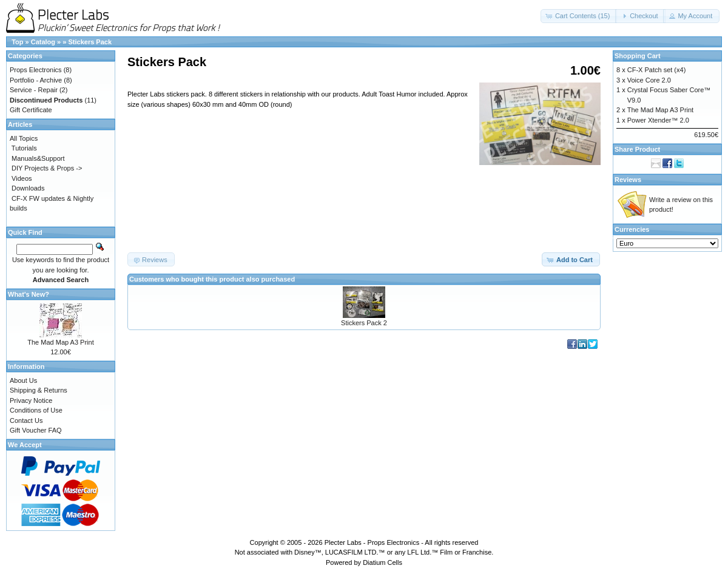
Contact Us (26, 420)
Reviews (628, 180)
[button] (579, 16)
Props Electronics (36, 70)
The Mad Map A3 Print (60, 342)
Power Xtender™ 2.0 (658, 120)
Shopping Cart (638, 56)
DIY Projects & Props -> (47, 168)
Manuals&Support (38, 158)
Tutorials (24, 148)
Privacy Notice (31, 400)
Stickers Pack (90, 42)
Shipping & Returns (39, 390)
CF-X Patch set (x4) (657, 70)
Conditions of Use (36, 410)
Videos (22, 178)
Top (17, 42)
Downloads (28, 188)
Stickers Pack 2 (364, 323)
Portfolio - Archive (36, 80)
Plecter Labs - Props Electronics (372, 542)
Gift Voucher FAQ (36, 430)
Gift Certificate (31, 110)
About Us (23, 380)
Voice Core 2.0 (649, 80)
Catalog (43, 42)
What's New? (29, 294)
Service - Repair (34, 90)
